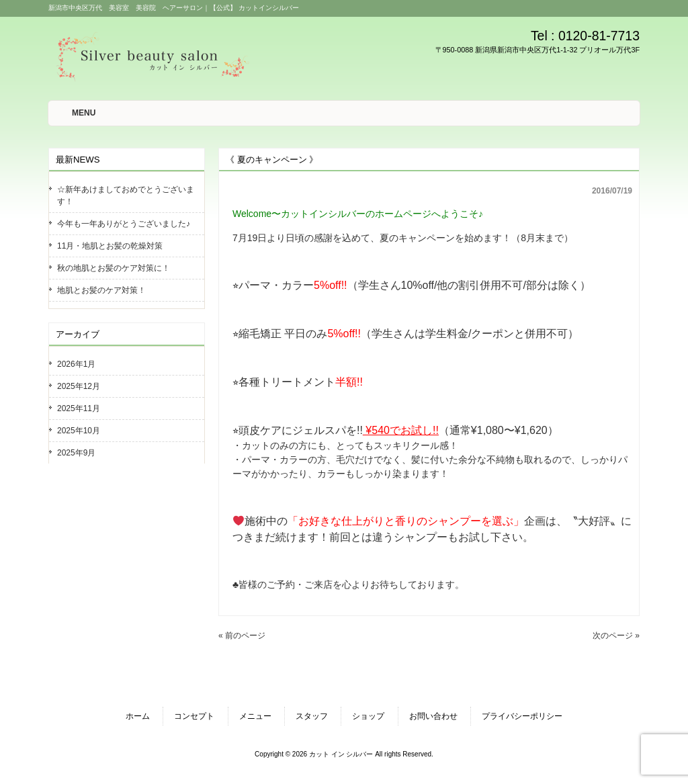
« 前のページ (242, 636)
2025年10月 (79, 431)
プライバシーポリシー (522, 716)
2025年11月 (79, 408)
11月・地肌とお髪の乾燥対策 (110, 246)
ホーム (138, 716)
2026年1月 (76, 364)
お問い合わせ (433, 716)
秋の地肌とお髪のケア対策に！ (114, 268)
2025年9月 (76, 453)
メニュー (255, 716)
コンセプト (194, 716)
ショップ (368, 716)
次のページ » (616, 636)
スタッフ (312, 716)
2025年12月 (79, 386)
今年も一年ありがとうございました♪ (124, 224)
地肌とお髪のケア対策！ (101, 290)
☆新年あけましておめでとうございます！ (126, 195)
